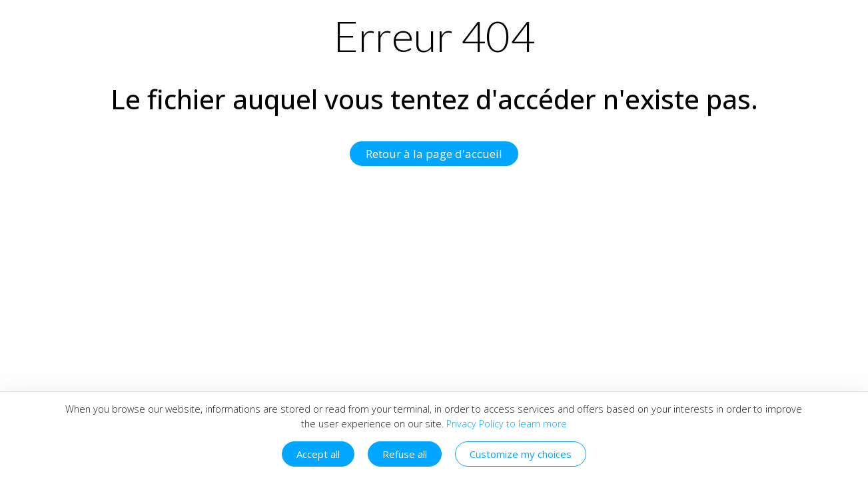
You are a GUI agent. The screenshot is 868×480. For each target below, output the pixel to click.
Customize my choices (521, 454)
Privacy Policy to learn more (505, 424)
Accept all (318, 454)
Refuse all (405, 454)
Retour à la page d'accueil (434, 154)
